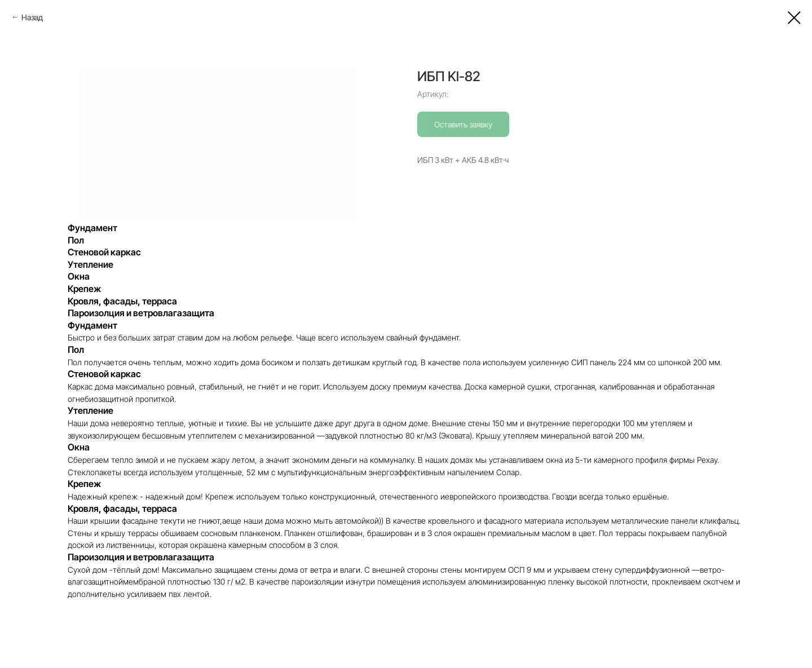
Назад (32, 17)
